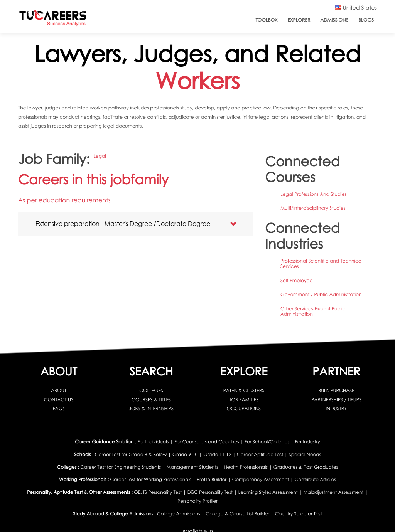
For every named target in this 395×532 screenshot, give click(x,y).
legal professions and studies (313, 194)
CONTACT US (59, 400)
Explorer (299, 20)
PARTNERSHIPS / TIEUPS (336, 400)
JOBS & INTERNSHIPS (151, 408)
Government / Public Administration (321, 294)
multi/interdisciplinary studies (313, 208)
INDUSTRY (337, 408)
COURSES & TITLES (151, 400)
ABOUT (59, 390)
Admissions (334, 20)
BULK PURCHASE (336, 390)
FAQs (59, 408)
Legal (100, 156)
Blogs (366, 20)
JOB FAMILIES (244, 400)
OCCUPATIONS (244, 408)
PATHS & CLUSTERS (244, 390)
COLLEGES (151, 390)
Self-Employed (297, 280)
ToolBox (266, 20)
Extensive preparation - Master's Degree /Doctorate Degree (123, 223)
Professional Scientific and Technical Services (322, 264)
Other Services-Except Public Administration (313, 311)
